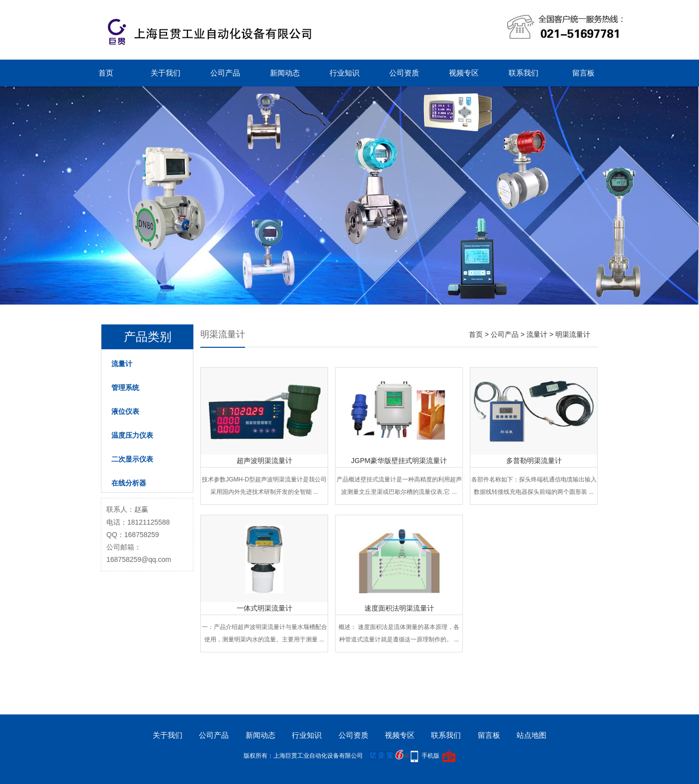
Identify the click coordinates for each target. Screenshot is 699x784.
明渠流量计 (573, 334)
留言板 (583, 73)
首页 (106, 73)
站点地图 (531, 735)
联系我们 (524, 73)
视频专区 (464, 73)
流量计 (122, 364)
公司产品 (225, 73)
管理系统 (125, 388)
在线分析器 (129, 483)
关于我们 (166, 73)
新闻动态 (285, 73)
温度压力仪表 (132, 435)
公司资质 (404, 73)
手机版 (431, 756)
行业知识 (345, 73)
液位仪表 (125, 411)
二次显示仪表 (132, 459)
